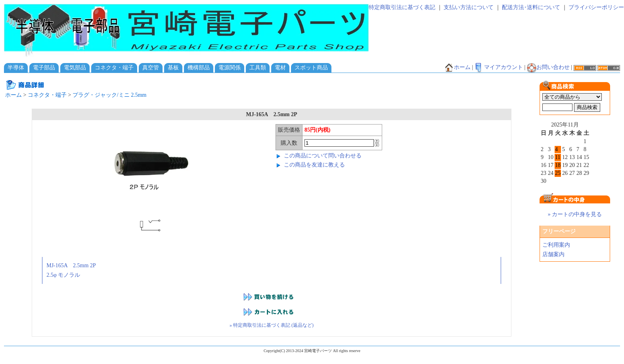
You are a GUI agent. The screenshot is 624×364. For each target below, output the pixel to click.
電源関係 (230, 68)
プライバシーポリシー (596, 7)
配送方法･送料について (531, 7)
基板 (173, 68)
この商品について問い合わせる (323, 156)
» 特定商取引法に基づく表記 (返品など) (272, 325)
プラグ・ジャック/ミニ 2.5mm (110, 95)
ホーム (457, 67)
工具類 (258, 68)
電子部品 (44, 68)
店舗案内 (553, 254)
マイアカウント (499, 67)
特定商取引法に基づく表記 (402, 7)
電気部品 (75, 68)
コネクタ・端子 (114, 68)
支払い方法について (469, 7)
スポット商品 (311, 68)
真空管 (151, 68)
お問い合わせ (548, 67)
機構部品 (199, 68)
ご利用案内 (556, 245)
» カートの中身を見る (575, 214)
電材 (280, 68)
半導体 (16, 68)
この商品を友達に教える (314, 165)
